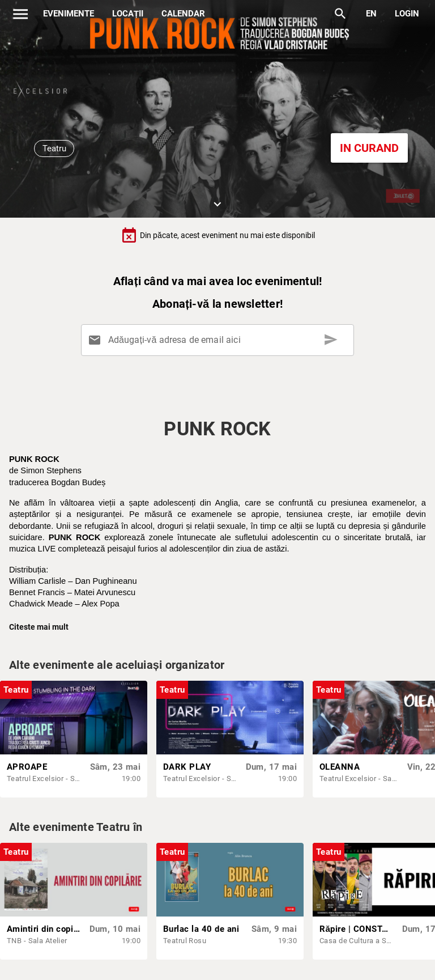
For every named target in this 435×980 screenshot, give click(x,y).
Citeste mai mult (39, 627)
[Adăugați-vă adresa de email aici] (219, 340)
